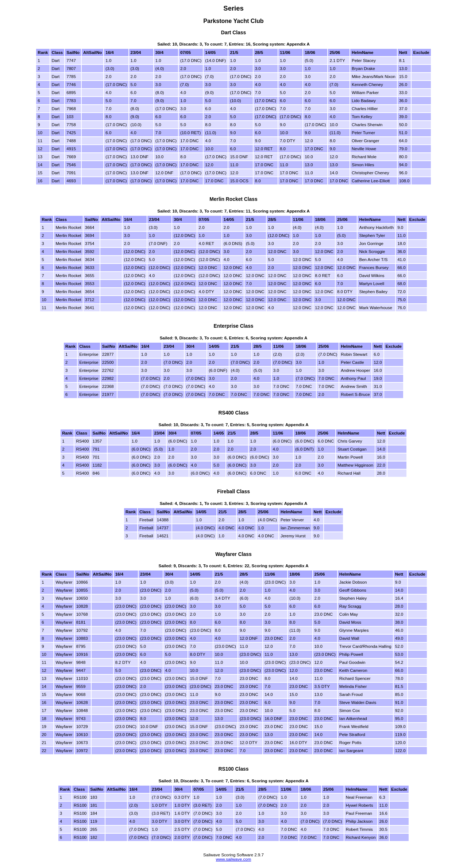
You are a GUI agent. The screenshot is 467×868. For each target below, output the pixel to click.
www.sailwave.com (234, 859)
